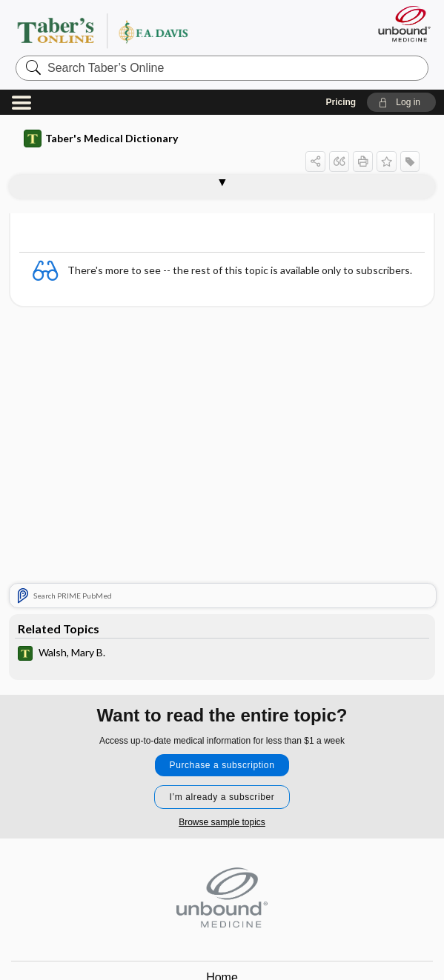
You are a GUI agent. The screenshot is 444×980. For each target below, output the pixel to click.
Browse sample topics (222, 822)
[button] (401, 102)
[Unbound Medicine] (400, 24)
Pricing (341, 102)
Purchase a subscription (222, 765)
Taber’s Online (132, 30)
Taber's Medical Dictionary (101, 139)
